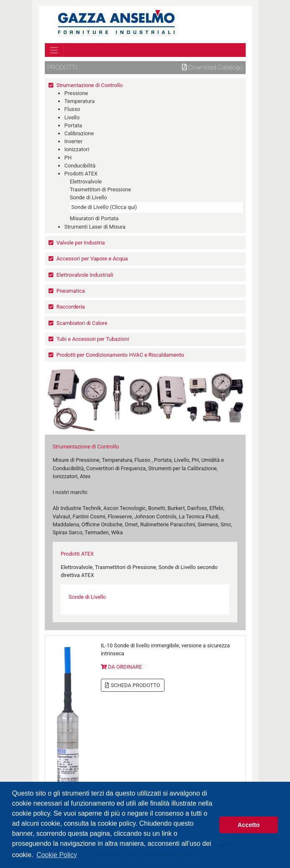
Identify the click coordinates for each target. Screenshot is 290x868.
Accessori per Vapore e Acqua (92, 259)
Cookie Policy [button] (57, 855)
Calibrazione (79, 133)
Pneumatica (71, 291)
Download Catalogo (213, 67)
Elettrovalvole (86, 182)
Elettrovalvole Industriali (85, 275)
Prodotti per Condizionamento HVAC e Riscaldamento (120, 355)
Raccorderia (71, 307)
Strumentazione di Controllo (90, 85)
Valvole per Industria (81, 243)
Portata (73, 125)
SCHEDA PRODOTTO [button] (132, 685)
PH (68, 158)
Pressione (76, 93)
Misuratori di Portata (94, 218)
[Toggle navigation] (54, 50)
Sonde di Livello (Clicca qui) (104, 207)
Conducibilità (80, 166)
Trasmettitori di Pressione (100, 189)
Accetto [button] (249, 825)
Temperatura (80, 101)
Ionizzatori (77, 149)
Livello (72, 117)
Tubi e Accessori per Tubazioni (93, 339)
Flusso (72, 109)
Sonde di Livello (89, 197)
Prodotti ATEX (81, 174)
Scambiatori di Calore (82, 323)
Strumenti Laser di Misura (95, 227)
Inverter (73, 141)
